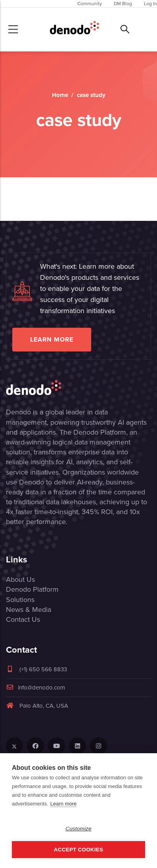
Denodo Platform (32, 589)
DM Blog (123, 4)
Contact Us (23, 619)
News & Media (29, 610)
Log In (150, 4)
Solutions (20, 600)
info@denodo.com (35, 688)
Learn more (52, 339)
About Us (20, 579)
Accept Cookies (78, 850)
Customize (78, 829)
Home (60, 95)
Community (90, 4)
